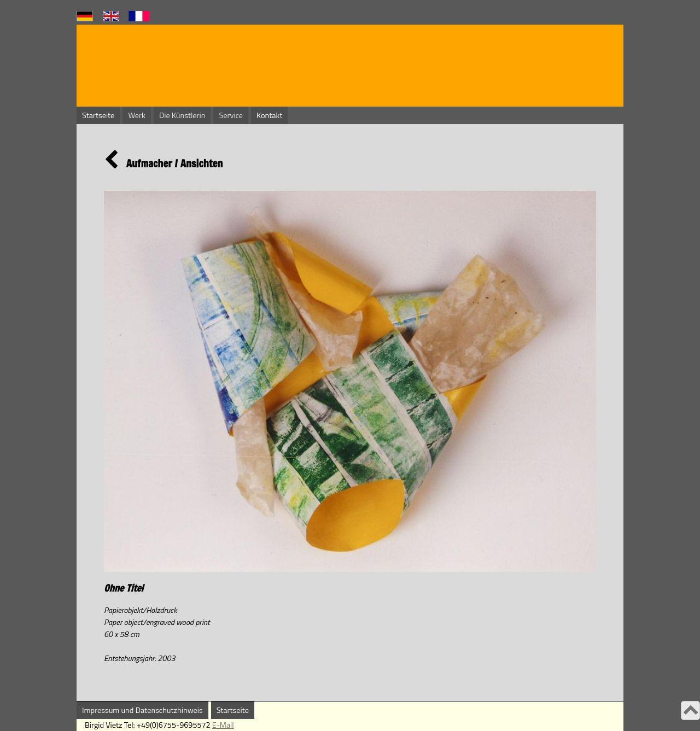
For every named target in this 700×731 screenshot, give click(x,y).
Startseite (98, 115)
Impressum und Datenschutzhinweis (142, 710)
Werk (137, 115)
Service (231, 115)
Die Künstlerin (182, 115)
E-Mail (223, 725)
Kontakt (269, 115)
